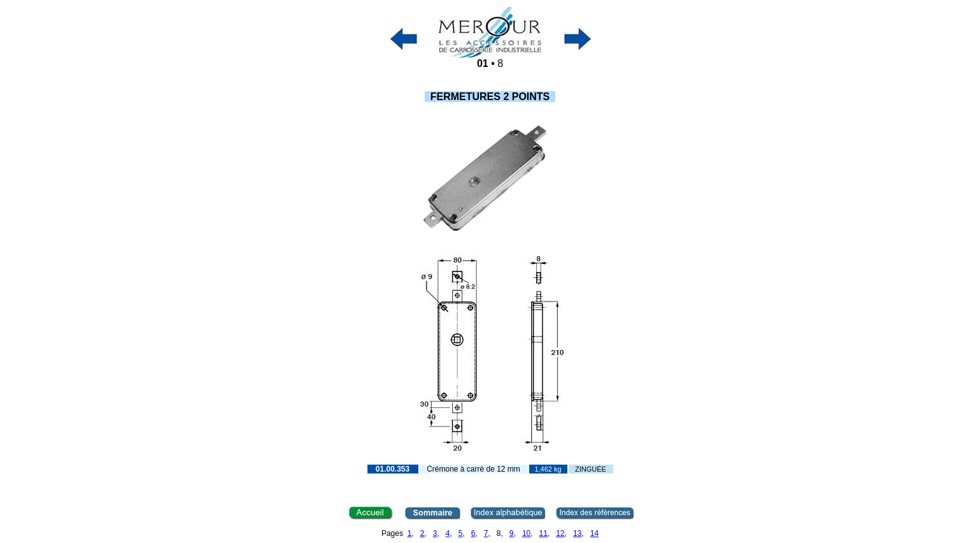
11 (543, 533)
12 (560, 533)
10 (526, 533)
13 (577, 533)
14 (594, 533)
